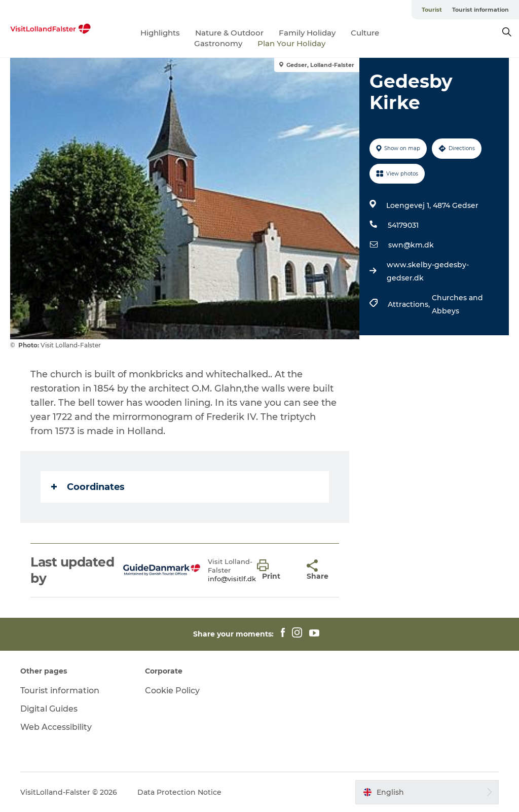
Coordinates (88, 487)
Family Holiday (307, 33)
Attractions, (410, 304)
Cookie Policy (172, 691)
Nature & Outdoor (229, 33)
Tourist (432, 10)
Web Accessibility (56, 727)
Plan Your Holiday (291, 43)
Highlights (160, 33)
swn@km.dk (411, 245)
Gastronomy (218, 43)
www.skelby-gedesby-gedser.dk (428, 271)
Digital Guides (49, 709)
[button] (274, 570)
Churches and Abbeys (457, 304)
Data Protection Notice (179, 792)
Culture (365, 33)
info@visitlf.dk (232, 579)
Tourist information (480, 10)
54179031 (403, 225)
